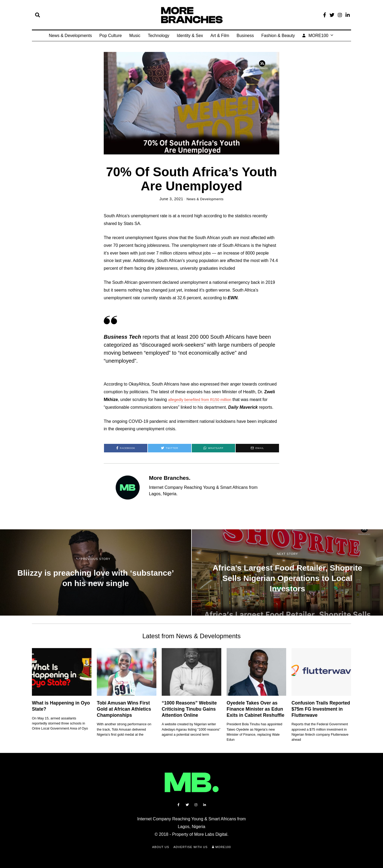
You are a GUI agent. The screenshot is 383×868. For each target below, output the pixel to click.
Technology (159, 36)
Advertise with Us (191, 847)
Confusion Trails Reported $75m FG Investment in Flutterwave (321, 709)
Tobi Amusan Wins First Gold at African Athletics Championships (124, 709)
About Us (161, 847)
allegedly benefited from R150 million (203, 400)
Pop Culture (111, 36)
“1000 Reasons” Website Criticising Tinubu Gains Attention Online (189, 709)
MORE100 (315, 36)
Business (245, 36)
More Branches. (170, 478)
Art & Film (220, 36)
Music (135, 36)
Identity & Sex (190, 36)
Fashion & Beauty (278, 36)
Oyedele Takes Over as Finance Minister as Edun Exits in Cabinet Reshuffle (255, 709)
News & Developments (70, 36)
